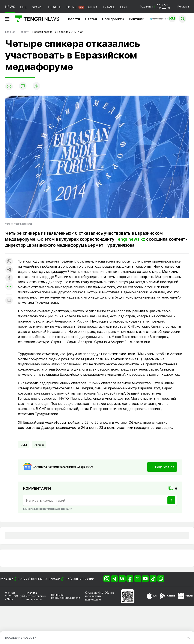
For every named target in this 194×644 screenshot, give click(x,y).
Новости (73, 19)
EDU (124, 7)
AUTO (92, 7)
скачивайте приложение (93, 598)
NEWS (10, 7)
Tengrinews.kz (130, 239)
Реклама (183, 7)
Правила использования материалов (36, 596)
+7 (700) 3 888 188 (80, 579)
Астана (39, 445)
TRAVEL (109, 7)
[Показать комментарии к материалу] (9, 301)
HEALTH (55, 7)
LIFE (23, 7)
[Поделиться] (36, 86)
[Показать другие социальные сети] (9, 287)
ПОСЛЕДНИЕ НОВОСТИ (21, 638)
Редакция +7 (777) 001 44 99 (155, 6)
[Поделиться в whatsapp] (9, 262)
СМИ (24, 445)
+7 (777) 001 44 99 (32, 579)
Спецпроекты (113, 19)
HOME (72, 7)
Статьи (91, 19)
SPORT (38, 7)
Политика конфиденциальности (66, 596)
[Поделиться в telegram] (9, 270)
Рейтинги (137, 19)
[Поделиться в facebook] (9, 278)
